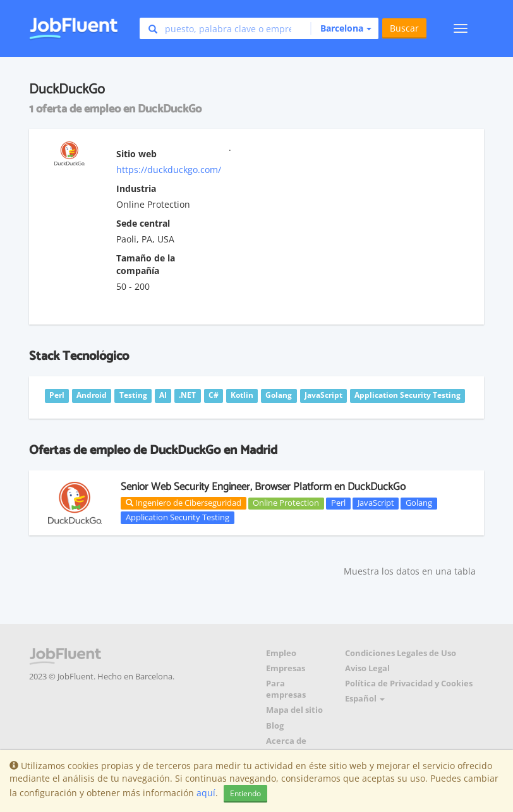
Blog (275, 726)
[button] (341, 28)
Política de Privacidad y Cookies (409, 684)
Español (365, 699)
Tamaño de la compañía (146, 264)
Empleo (281, 653)
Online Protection (286, 503)
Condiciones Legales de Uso (401, 653)
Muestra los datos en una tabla (410, 571)
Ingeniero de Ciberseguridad (184, 503)
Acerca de (286, 741)
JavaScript (376, 503)
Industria (136, 188)
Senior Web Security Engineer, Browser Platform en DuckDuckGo (263, 487)
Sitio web (136, 154)
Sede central (143, 223)
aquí (206, 793)
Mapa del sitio (294, 710)
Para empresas (286, 689)
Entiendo (245, 793)
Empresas (286, 668)
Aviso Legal (367, 668)
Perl (338, 503)
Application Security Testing (178, 517)
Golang (419, 503)
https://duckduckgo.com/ (169, 170)
